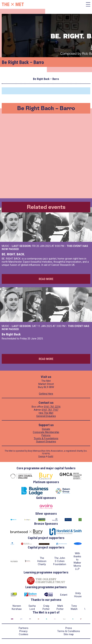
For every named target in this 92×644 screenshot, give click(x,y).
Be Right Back (11, 334)
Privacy (23, 631)
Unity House (78, 595)
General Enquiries (46, 416)
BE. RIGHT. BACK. (13, 254)
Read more (46, 279)
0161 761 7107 (50, 410)
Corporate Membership (46, 432)
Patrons (46, 435)
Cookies (24, 634)
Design (42, 456)
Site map (69, 634)
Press (69, 628)
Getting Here (46, 394)
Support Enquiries (46, 442)
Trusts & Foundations (46, 438)
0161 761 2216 (52, 407)
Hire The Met (46, 413)
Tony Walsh (74, 607)
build (51, 456)
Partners (24, 628)
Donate (46, 429)
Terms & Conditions (69, 631)
